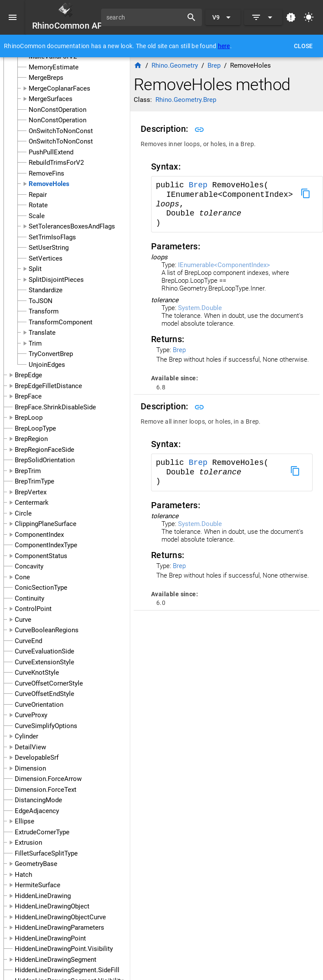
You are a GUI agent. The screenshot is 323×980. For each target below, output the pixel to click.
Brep (201, 185)
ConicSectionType (41, 588)
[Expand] (263, 17)
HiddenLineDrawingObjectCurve (60, 917)
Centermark (32, 503)
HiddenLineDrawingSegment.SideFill (67, 970)
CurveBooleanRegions (47, 630)
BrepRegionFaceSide (44, 450)
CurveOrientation (39, 705)
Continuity (30, 598)
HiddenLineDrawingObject (52, 906)
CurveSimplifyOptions (46, 726)
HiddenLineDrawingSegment (56, 960)
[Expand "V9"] (223, 17)
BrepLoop (29, 418)
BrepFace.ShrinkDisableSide (55, 407)
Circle (23, 513)
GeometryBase (36, 864)
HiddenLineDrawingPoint (50, 938)
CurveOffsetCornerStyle (49, 683)
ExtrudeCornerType (42, 832)
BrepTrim (28, 471)
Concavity (29, 566)
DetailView (30, 747)
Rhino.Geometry (175, 65)
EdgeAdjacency (37, 811)
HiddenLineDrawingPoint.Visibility (64, 949)
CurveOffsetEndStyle (44, 694)
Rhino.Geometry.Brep (186, 100)
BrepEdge (28, 375)
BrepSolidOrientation (45, 460)
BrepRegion (31, 439)
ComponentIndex (39, 535)
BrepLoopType (35, 428)
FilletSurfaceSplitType (46, 853)
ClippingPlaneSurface (46, 524)
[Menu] (13, 17)
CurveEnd (28, 641)
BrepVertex (31, 492)
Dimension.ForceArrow (48, 779)
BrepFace (28, 396)
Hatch (23, 875)
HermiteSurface (38, 885)
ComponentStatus (41, 556)
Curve (23, 620)
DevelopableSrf (37, 758)
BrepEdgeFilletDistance (48, 386)
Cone (22, 577)
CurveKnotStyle (37, 673)
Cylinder (26, 736)
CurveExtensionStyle (44, 662)
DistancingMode (38, 800)
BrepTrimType (35, 481)
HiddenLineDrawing (43, 896)
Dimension (30, 768)
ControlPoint (33, 609)
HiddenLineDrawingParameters (59, 928)
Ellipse (25, 821)
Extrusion (28, 843)
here (224, 46)
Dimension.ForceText (46, 790)
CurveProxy (31, 715)
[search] (145, 17)
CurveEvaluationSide (44, 651)
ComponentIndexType (46, 545)
